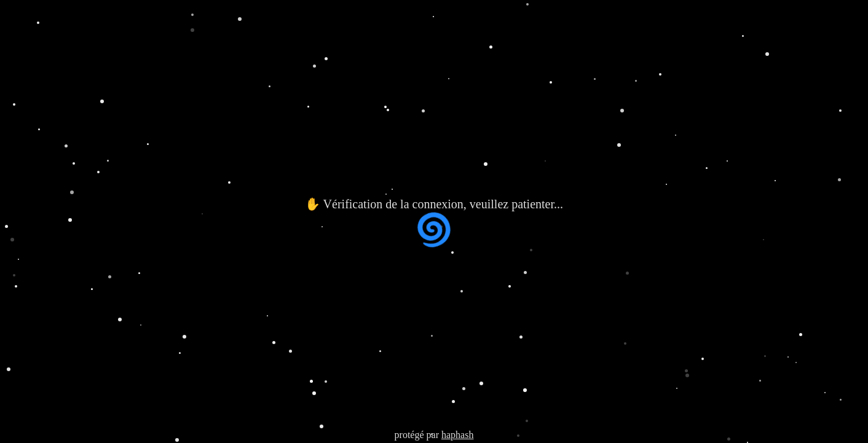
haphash (457, 435)
